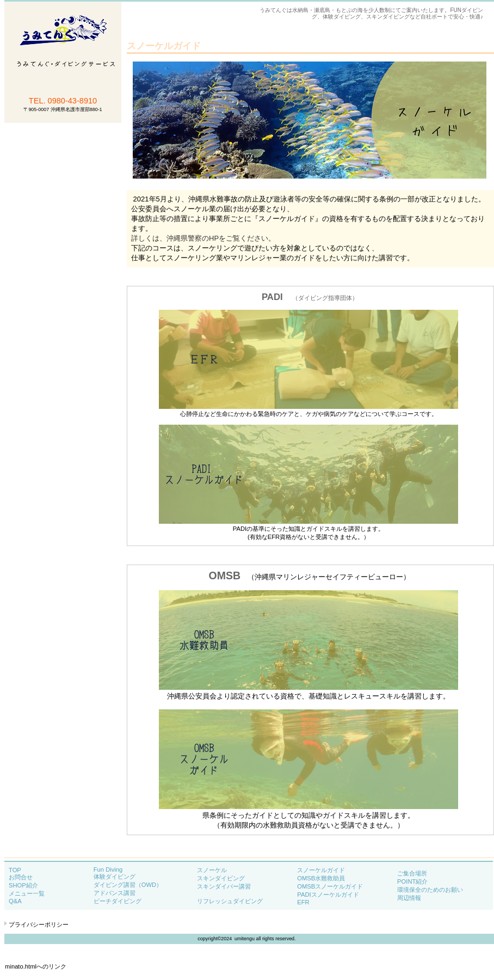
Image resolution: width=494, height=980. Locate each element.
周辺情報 (409, 898)
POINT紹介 (412, 881)
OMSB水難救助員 (321, 878)
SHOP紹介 (23, 885)
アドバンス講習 (115, 893)
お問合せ (21, 877)
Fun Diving (108, 869)
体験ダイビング (115, 877)
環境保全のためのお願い (430, 890)
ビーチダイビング (118, 901)
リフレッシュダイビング (230, 901)
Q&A (15, 901)
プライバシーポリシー (39, 924)
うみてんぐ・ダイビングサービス (63, 89)
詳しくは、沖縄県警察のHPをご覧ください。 (203, 238)
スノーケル (212, 870)
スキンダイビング (221, 878)
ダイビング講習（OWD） (128, 885)
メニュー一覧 (36, 893)
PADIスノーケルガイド (328, 895)
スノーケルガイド (321, 870)
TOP (15, 870)
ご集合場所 (412, 873)
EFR (303, 902)
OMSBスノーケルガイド (330, 886)
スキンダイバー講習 (224, 886)
